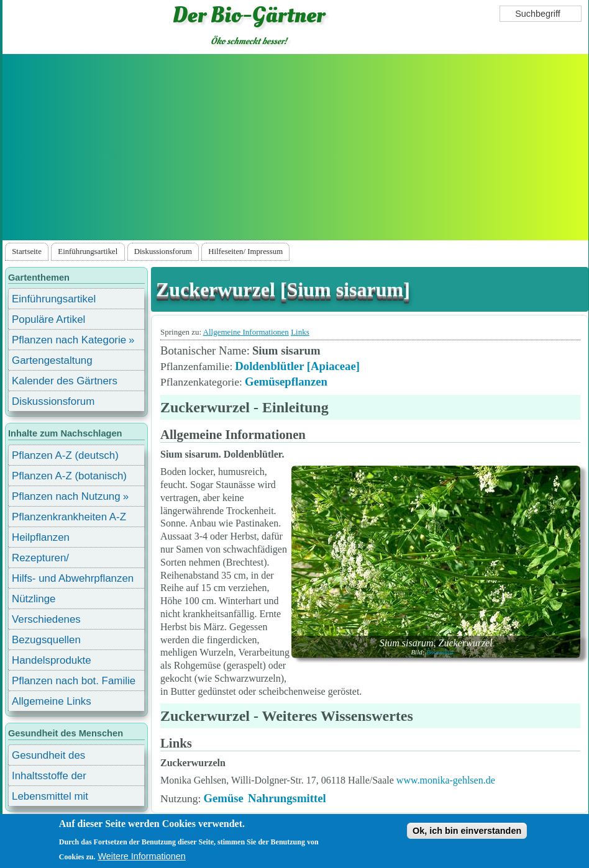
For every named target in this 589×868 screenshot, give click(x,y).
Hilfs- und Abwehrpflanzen (73, 578)
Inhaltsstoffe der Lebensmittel (49, 778)
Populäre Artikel (48, 319)
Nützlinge (34, 599)
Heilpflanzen (41, 537)
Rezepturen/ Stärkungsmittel (48, 560)
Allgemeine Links (52, 701)
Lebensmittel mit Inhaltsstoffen (50, 798)
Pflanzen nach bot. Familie (74, 681)
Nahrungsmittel (287, 798)
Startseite (27, 251)
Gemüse (223, 798)
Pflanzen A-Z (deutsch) (65, 455)
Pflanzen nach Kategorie (69, 340)
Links (300, 332)
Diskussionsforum (163, 251)
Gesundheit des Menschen (48, 757)
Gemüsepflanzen (286, 382)
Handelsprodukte (52, 660)
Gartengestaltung (52, 360)
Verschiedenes (46, 619)
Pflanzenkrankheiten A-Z (69, 517)
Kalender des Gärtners (65, 381)
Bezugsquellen (46, 640)
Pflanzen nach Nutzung (66, 496)
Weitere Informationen (141, 856)
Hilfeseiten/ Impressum (245, 251)
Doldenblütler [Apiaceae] (297, 366)
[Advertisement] (296, 147)
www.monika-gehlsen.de (446, 780)
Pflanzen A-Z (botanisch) (69, 476)
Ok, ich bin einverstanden (467, 831)
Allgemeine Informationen (246, 332)
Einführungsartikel (88, 251)
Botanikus (440, 652)
